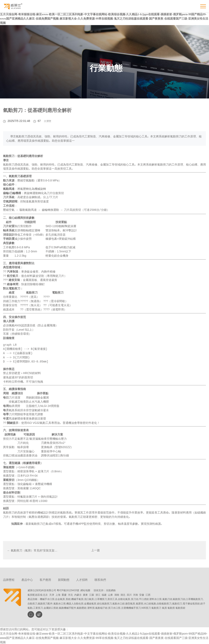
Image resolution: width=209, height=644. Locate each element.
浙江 (98, 594)
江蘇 (92, 594)
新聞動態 (64, 579)
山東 (110, 594)
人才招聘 (82, 579)
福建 (104, 594)
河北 (70, 594)
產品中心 (27, 579)
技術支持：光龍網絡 (105, 590)
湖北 (123, 594)
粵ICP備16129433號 (68, 590)
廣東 (85, 594)
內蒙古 (78, 594)
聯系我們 (100, 579)
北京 (45, 594)
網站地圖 (85, 590)
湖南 (117, 594)
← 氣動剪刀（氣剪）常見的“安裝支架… (32, 550)
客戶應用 (46, 579)
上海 (58, 594)
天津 (52, 594)
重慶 (64, 594)
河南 (136, 594)
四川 (129, 594)
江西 (148, 594)
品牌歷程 (9, 579)
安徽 (142, 594)
